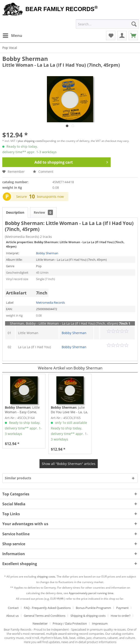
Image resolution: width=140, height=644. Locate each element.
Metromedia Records (50, 303)
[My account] (122, 36)
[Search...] (107, 24)
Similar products (18, 478)
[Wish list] (111, 36)
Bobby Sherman (25, 59)
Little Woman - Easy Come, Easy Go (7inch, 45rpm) (23, 410)
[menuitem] (12, 36)
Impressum (100, 623)
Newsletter (40, 623)
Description (15, 212)
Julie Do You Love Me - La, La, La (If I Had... (69, 410)
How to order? (121, 616)
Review (43, 212)
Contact (13, 608)
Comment (43, 172)
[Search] (134, 24)
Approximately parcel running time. (91, 593)
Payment (122, 608)
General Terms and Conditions (45, 616)
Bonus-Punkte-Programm (93, 608)
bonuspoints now (50, 196)
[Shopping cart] (133, 36)
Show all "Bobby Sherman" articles (69, 464)
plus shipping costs (30, 141)
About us (12, 616)
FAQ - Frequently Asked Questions (47, 608)
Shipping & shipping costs (88, 616)
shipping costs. (46, 577)
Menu (12, 35)
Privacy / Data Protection (70, 623)
